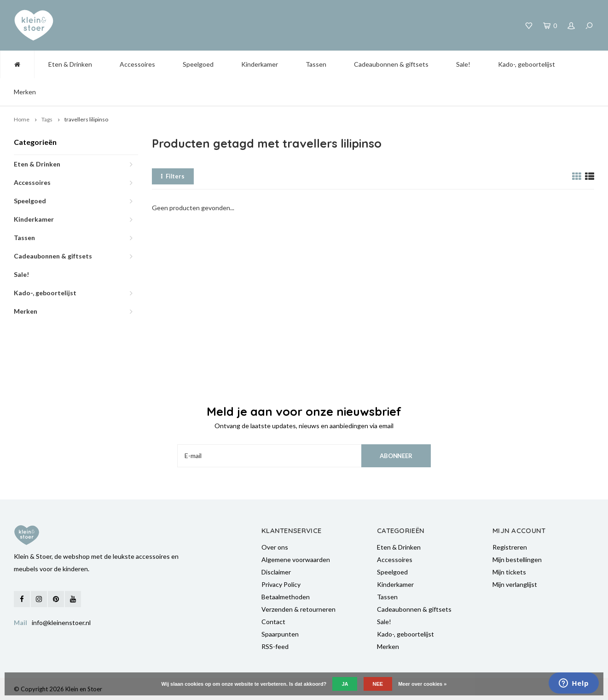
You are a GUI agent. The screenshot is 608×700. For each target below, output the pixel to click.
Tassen (316, 64)
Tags (47, 119)
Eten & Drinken (70, 64)
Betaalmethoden (286, 597)
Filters (173, 176)
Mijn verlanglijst (515, 584)
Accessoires (137, 64)
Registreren (510, 547)
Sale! (463, 64)
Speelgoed (198, 64)
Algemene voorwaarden (296, 559)
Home (22, 119)
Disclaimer (276, 572)
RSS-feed (275, 646)
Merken (25, 92)
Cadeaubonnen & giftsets (391, 64)
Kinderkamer (260, 64)
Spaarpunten (280, 634)
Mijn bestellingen (517, 559)
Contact (273, 622)
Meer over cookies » (422, 684)
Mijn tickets (509, 572)
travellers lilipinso (86, 119)
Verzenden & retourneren (298, 609)
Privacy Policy (281, 584)
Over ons (275, 547)
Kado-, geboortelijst (527, 64)
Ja (345, 684)
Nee (378, 684)
